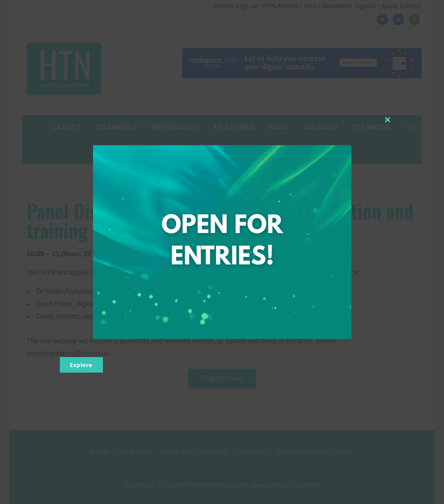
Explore (81, 365)
